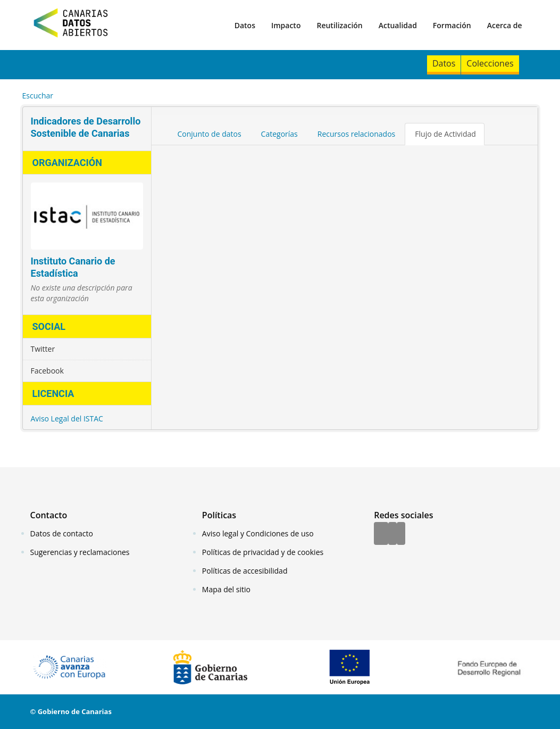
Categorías (279, 134)
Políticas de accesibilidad (245, 571)
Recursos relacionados (357, 134)
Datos (245, 25)
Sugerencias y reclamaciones (80, 552)
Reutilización (339, 25)
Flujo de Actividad (445, 134)
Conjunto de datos (210, 134)
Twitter (43, 349)
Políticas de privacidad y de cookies (263, 552)
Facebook (47, 371)
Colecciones (490, 63)
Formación (452, 25)
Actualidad (398, 25)
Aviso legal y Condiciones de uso (258, 533)
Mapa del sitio (226, 589)
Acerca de (505, 25)
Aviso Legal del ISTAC (67, 419)
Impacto (286, 25)
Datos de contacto (62, 533)
